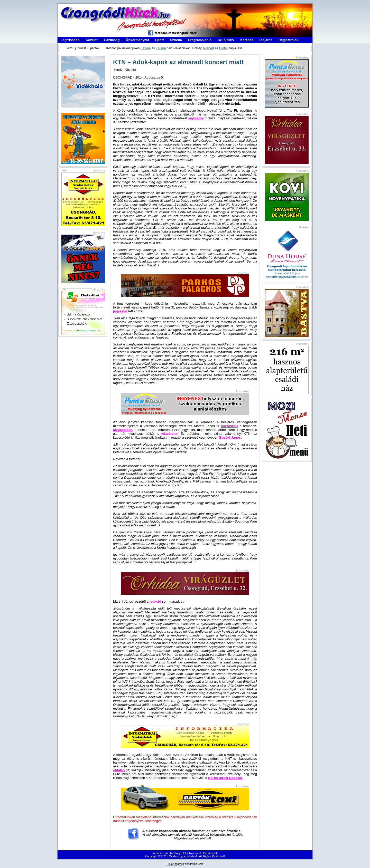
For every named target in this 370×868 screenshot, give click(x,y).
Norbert (209, 48)
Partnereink (210, 853)
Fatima (161, 48)
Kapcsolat (195, 853)
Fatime (146, 48)
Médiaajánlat (178, 853)
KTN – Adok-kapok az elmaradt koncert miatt (178, 62)
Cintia (223, 48)
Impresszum (160, 853)
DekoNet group (175, 864)
